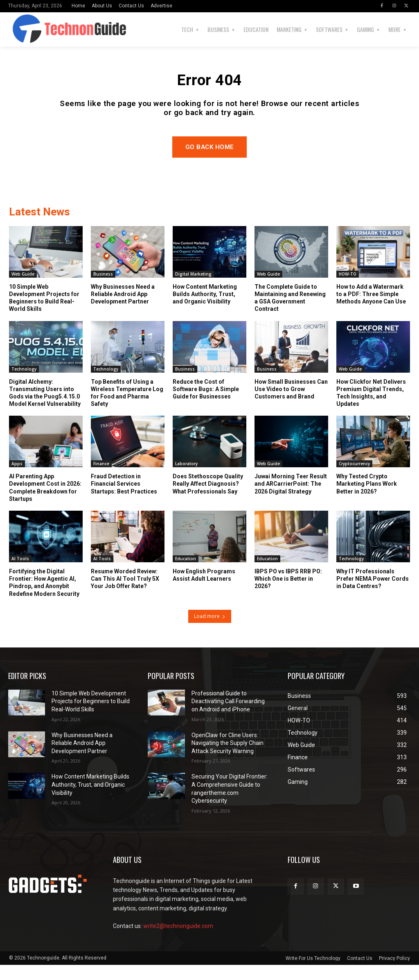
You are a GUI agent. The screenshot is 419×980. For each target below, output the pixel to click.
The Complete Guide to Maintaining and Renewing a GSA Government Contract (290, 313)
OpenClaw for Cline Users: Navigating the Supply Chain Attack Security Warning (228, 758)
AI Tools (20, 574)
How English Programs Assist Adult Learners (204, 590)
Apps (17, 479)
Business (103, 289)
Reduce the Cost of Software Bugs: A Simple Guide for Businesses (206, 404)
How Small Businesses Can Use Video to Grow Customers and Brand (291, 404)
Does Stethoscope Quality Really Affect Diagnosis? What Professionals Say (208, 499)
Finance (101, 479)
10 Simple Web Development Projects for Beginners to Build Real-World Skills (44, 313)
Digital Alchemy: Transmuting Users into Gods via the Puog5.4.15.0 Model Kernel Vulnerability (45, 408)
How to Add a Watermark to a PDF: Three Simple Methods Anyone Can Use (371, 309)
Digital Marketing (193, 289)
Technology (24, 384)
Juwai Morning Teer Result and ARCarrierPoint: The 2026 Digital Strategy (291, 499)
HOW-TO (348, 289)
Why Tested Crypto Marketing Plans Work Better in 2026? (367, 499)
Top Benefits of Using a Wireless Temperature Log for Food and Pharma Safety (127, 408)
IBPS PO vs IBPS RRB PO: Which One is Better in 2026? (288, 594)
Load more (210, 631)
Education (186, 574)
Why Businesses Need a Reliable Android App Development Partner (123, 309)
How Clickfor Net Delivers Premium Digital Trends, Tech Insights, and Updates (371, 408)
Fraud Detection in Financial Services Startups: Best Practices (124, 499)
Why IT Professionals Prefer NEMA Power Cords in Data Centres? (373, 594)
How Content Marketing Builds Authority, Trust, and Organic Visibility (205, 309)
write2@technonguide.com (178, 941)
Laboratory (186, 479)
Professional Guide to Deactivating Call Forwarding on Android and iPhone (228, 716)
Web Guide (23, 289)
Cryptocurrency (354, 479)
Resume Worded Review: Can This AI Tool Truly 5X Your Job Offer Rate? (125, 594)
